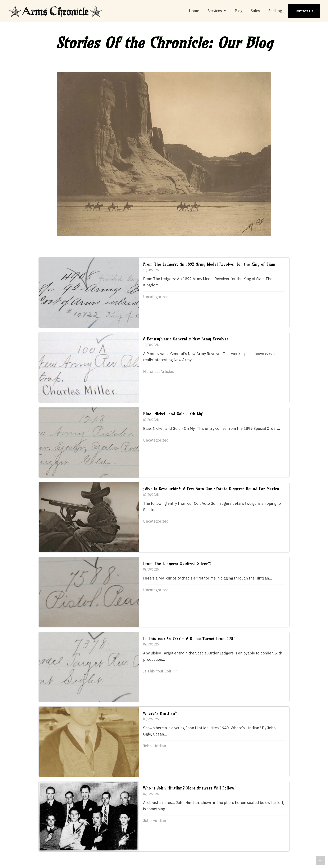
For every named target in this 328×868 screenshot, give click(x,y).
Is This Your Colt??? (160, 671)
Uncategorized (156, 297)
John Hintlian (155, 746)
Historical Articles (158, 372)
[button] (320, 860)
